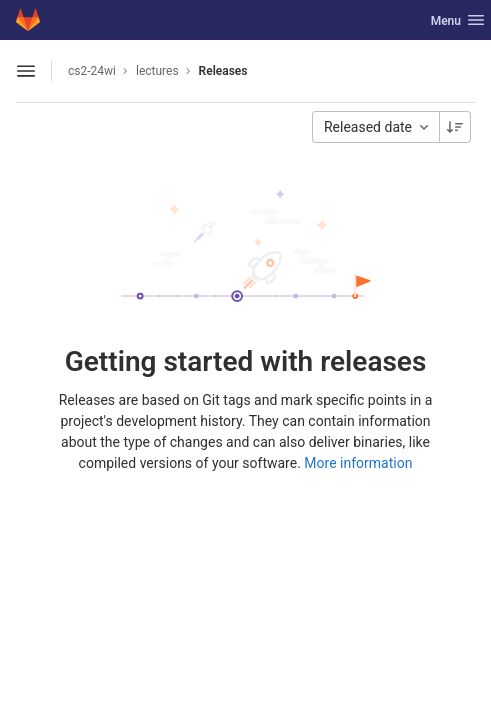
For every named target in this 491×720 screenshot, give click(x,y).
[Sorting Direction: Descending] (455, 127)
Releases (223, 71)
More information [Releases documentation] (358, 463)
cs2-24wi (92, 71)
